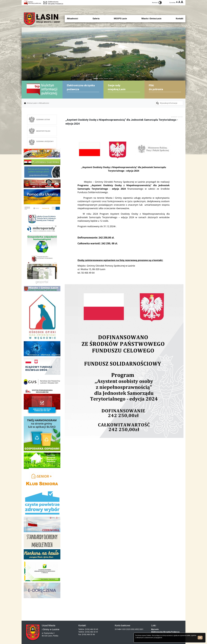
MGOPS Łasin (120, 19)
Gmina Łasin (32, 103)
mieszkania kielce (42, 613)
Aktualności (44, 103)
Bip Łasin (155, 629)
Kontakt (180, 19)
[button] (34, 56)
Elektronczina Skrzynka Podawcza (165, 632)
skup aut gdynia (55, 606)
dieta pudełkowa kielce (42, 608)
